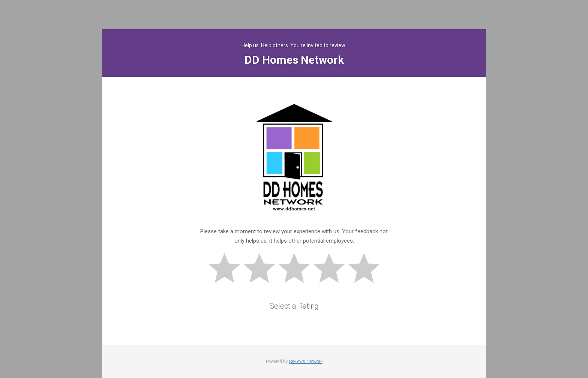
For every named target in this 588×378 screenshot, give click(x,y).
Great (367, 269)
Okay (297, 269)
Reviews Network (306, 361)
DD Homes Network (294, 60)
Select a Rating (294, 306)
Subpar (262, 269)
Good (332, 269)
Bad (228, 269)
